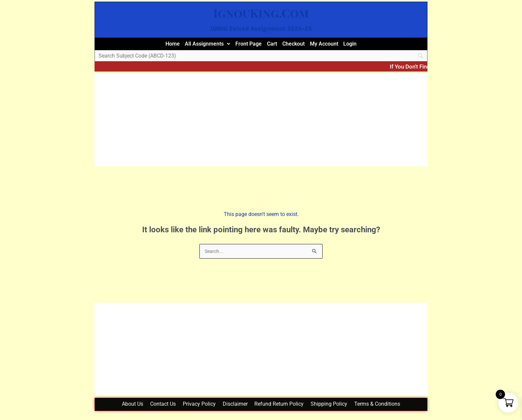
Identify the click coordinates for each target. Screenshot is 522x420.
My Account (333, 46)
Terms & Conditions (387, 410)
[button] (200, 46)
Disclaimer (235, 410)
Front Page (246, 46)
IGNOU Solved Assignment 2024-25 (261, 28)
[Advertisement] (261, 124)
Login (363, 46)
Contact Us (157, 410)
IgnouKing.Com (261, 12)
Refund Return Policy (282, 410)
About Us (124, 410)
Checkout (298, 46)
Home (160, 46)
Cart (273, 46)
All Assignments (200, 46)
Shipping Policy (335, 410)
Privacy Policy (196, 410)
